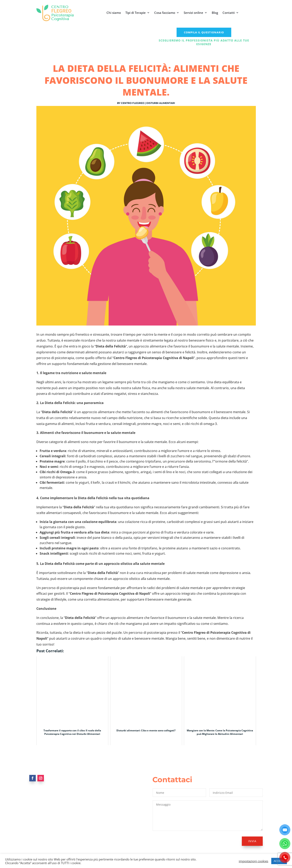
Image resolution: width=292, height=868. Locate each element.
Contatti (229, 13)
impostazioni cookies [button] (253, 861)
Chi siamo (114, 13)
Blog (215, 13)
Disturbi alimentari (161, 103)
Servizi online (193, 13)
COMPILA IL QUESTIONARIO (204, 32)
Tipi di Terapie (136, 13)
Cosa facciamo (165, 13)
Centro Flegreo (133, 103)
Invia (252, 841)
